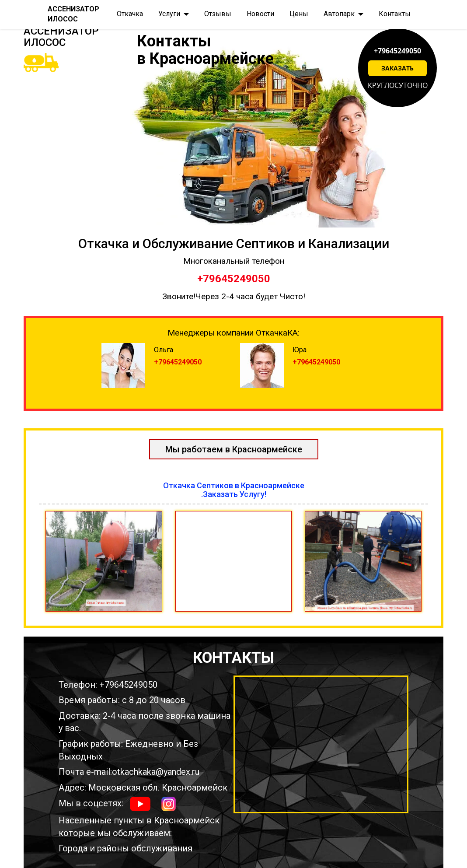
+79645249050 (397, 51)
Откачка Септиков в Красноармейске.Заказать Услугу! (234, 490)
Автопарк (339, 14)
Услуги (169, 14)
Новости (260, 14)
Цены (299, 14)
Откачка (130, 14)
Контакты (395, 14)
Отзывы (218, 14)
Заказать (397, 68)
